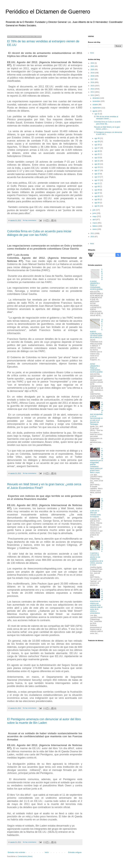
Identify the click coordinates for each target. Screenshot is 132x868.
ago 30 (97, 138)
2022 (93, 63)
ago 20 (97, 164)
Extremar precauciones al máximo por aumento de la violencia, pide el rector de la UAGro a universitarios (96, 601)
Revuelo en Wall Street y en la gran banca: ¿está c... (107, 128)
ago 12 (97, 180)
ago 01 (97, 206)
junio (95, 213)
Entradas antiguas (75, 852)
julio (94, 210)
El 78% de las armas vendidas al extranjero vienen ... (106, 118)
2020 (93, 70)
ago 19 (97, 167)
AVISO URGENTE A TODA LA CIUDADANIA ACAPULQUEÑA (96, 368)
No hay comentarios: (30, 220)
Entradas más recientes (16, 852)
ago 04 (97, 203)
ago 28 (97, 145)
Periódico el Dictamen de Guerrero (48, 12)
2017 (93, 79)
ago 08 (97, 190)
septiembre (97, 108)
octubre (95, 105)
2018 (93, 76)
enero (95, 229)
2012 (93, 95)
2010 (93, 237)
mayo (95, 216)
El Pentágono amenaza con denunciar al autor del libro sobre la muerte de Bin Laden (44, 721)
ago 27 (97, 148)
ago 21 (97, 161)
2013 (93, 92)
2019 (93, 73)
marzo (95, 223)
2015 (93, 86)
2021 (93, 66)
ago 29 (97, 141)
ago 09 (97, 187)
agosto (95, 111)
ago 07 (97, 193)
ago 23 (97, 158)
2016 (93, 82)
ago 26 (97, 151)
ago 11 (97, 183)
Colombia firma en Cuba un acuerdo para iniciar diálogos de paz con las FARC (39, 233)
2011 (93, 233)
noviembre (97, 101)
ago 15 (97, 174)
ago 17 (97, 170)
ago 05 (97, 200)
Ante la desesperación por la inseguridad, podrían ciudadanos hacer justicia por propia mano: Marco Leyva (97, 461)
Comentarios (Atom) (25, 856)
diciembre (96, 98)
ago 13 (97, 177)
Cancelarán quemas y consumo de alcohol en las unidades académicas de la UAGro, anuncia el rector (97, 553)
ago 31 (97, 114)
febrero (95, 226)
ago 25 (97, 154)
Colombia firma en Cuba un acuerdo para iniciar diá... (107, 123)
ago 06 (97, 196)
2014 (93, 89)
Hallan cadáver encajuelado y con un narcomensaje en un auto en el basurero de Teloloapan (97, 413)
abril (94, 220)
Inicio (47, 852)
